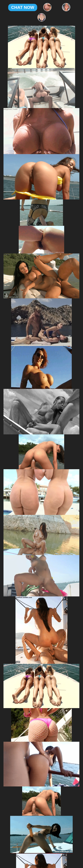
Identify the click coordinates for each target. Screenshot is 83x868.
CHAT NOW (23, 7)
